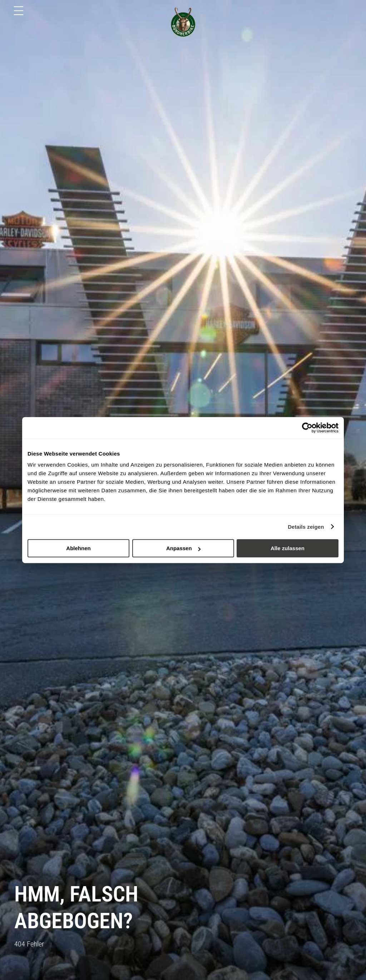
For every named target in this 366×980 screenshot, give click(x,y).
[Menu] (19, 11)
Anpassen (183, 548)
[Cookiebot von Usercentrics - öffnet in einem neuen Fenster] (307, 428)
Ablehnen (78, 548)
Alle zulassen (288, 548)
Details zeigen (306, 527)
